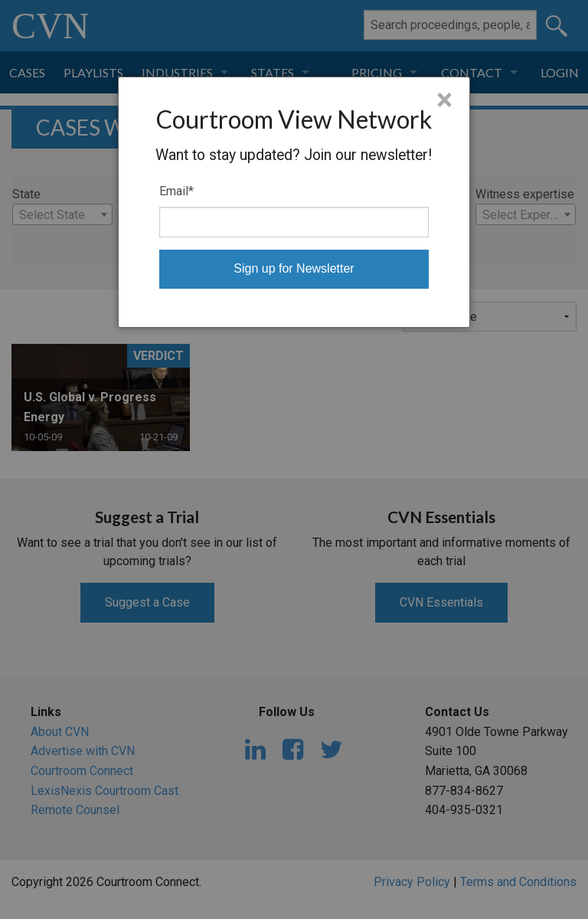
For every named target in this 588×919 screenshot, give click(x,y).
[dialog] (294, 202)
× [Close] (444, 100)
